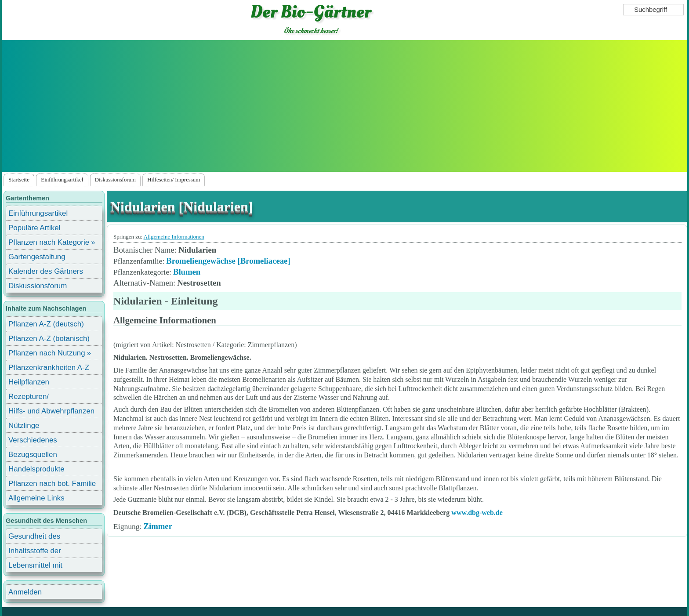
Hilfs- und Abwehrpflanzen (51, 411)
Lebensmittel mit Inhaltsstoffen (35, 567)
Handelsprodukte (36, 469)
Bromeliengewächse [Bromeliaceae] (228, 261)
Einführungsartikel (62, 180)
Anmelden (25, 592)
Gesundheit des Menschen (34, 538)
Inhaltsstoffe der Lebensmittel (35, 552)
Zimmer (158, 526)
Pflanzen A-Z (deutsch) (46, 324)
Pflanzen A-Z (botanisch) (49, 339)
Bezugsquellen (33, 455)
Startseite (19, 180)
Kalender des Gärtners (46, 271)
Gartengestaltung (37, 257)
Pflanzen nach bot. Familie (52, 484)
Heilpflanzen (29, 382)
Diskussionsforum (115, 180)
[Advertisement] (344, 106)
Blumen (187, 272)
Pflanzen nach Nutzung (47, 353)
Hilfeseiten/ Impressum (174, 180)
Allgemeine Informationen (174, 237)
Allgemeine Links (36, 498)
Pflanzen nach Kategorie (49, 242)
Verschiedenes (33, 440)
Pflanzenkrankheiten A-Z (49, 368)
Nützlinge (24, 426)
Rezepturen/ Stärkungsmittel (34, 398)
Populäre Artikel (34, 228)
